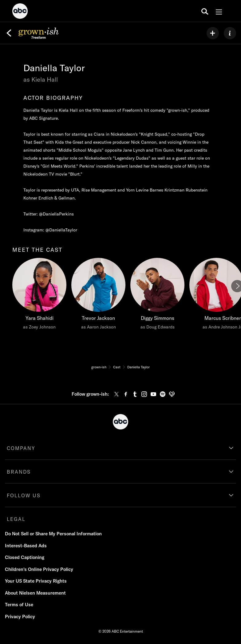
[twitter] (117, 394)
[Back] (9, 33)
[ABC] (20, 12)
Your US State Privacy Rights (36, 581)
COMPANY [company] (21, 448)
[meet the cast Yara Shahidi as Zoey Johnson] (39, 295)
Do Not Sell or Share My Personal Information (53, 534)
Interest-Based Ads (26, 546)
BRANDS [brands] (19, 472)
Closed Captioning (25, 557)
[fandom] (172, 394)
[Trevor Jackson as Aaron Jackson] (98, 295)
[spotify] (163, 394)
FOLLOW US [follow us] (24, 495)
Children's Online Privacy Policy (39, 569)
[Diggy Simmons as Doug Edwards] (157, 295)
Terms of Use (19, 605)
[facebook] (126, 394)
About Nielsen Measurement (35, 593)
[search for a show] (205, 11)
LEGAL (16, 519)
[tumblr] (135, 394)
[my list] (213, 33)
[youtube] (153, 394)
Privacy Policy (20, 617)
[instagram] (144, 394)
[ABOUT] (230, 33)
